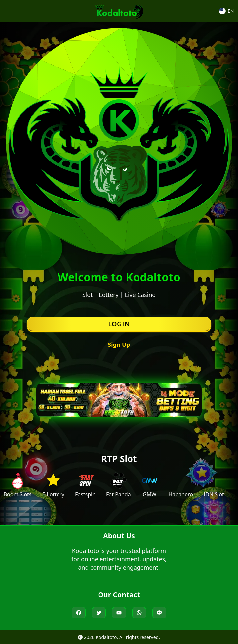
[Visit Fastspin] (85, 485)
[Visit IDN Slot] (214, 485)
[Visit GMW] (150, 485)
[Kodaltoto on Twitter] (99, 613)
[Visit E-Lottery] (53, 485)
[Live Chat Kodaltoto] (159, 613)
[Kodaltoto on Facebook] (79, 613)
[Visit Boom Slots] (18, 485)
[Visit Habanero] (181, 485)
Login (119, 324)
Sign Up (119, 345)
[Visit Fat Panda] (119, 485)
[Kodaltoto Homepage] (119, 11)
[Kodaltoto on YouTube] (119, 613)
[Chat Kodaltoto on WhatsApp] (139, 613)
